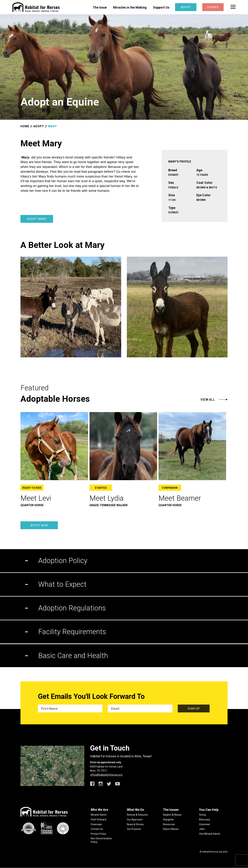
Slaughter (168, 820)
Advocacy (205, 820)
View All (208, 400)
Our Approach (135, 820)
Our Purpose (134, 829)
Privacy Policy (98, 834)
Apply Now (39, 525)
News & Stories (135, 824)
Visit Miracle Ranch (210, 834)
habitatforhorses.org (212, 852)
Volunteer (205, 824)
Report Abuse (171, 829)
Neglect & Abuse (172, 815)
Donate (213, 7)
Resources (169, 824)
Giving (202, 815)
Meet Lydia (107, 498)
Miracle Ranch (99, 815)
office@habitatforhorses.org (106, 775)
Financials (96, 824)
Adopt (186, 7)
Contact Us (97, 829)
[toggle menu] (233, 7)
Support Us (161, 7)
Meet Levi (36, 498)
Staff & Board (98, 820)
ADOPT (39, 126)
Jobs (202, 829)
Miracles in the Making (130, 7)
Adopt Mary (37, 219)
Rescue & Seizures (137, 815)
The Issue (100, 7)
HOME (25, 126)
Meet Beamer (180, 498)
